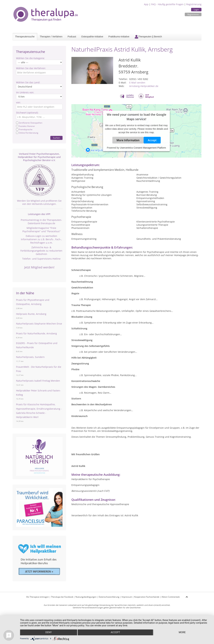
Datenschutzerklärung (109, 597)
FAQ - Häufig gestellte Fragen (167, 4)
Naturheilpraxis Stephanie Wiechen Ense (39, 324)
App (146, 4)
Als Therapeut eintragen (38, 597)
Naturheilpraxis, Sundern (30, 357)
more (182, 632)
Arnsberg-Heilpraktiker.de (144, 86)
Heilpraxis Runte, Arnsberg (31, 314)
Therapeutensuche (25, 37)
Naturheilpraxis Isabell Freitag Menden (38, 381)
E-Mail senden (137, 83)
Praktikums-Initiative (119, 37)
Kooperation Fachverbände (147, 597)
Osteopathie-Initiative (92, 37)
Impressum (127, 597)
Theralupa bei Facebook (62, 597)
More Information (128, 140)
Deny (48, 632)
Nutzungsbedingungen (86, 597)
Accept (152, 140)
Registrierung (194, 4)
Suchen (56, 138)
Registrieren (193, 14)
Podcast (72, 37)
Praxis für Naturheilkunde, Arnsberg (36, 333)
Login (196, 10)
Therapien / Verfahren (51, 37)
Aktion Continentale (171, 597)
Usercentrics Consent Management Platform (143, 148)
